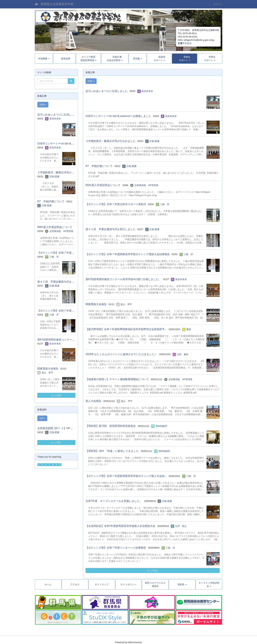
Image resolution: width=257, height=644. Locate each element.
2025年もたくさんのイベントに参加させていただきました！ (121, 354)
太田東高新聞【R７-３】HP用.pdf (57, 428)
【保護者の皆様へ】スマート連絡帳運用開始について (117, 379)
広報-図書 (154, 141)
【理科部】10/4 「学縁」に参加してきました (112, 451)
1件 (42, 418)
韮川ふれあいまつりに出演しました (107, 91)
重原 (189, 329)
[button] (185, 59)
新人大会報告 (93, 401)
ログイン (218, 4)
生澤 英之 (181, 526)
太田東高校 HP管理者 (146, 185)
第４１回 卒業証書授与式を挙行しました (111, 229)
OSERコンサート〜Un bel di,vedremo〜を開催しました (118, 116)
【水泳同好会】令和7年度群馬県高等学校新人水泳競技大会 (121, 526)
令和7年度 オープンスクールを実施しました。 (114, 501)
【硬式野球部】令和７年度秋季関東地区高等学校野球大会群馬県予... (126, 329)
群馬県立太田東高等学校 (57, 4)
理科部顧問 (161, 426)
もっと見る (153, 570)
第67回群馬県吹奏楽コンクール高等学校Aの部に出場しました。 (123, 279)
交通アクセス (185, 43)
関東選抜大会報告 (96, 304)
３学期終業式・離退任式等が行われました (111, 141)
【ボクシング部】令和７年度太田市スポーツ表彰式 (116, 204)
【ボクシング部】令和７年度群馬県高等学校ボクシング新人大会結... (126, 476)
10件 (43, 105)
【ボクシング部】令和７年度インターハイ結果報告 (116, 548)
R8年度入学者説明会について (103, 185)
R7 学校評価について (99, 166)
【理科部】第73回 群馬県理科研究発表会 (111, 426)
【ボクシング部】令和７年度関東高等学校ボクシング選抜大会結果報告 (128, 254)
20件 (91, 81)
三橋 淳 (165, 204)
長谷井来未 (147, 91)
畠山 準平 (126, 304)
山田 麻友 (183, 354)
